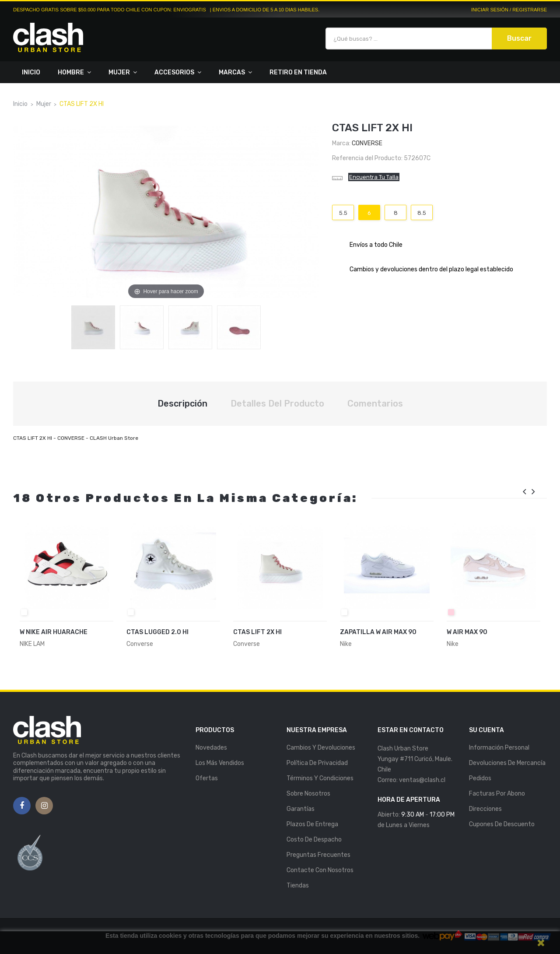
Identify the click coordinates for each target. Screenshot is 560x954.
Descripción (182, 403)
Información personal (499, 748)
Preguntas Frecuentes (318, 855)
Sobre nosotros (308, 794)
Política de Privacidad (317, 763)
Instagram (44, 806)
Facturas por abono (497, 794)
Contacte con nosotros (320, 870)
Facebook (22, 806)
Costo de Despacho (314, 840)
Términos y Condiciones (320, 778)
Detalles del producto (277, 403)
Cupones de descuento (502, 824)
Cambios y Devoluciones (321, 748)
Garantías (301, 809)
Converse (367, 143)
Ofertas (207, 778)
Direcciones (485, 809)
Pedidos (480, 778)
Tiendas (298, 886)
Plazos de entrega (312, 824)
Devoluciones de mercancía (507, 763)
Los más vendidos (220, 763)
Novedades (211, 748)
